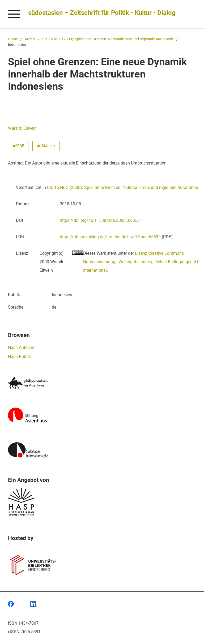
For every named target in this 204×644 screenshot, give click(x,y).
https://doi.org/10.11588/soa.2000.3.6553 (100, 220)
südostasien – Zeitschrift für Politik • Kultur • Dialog (102, 13)
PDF (18, 146)
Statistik (46, 146)
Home (13, 39)
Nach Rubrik (19, 356)
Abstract (16, 163)
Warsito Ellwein (22, 128)
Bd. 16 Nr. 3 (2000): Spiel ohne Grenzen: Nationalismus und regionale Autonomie (108, 39)
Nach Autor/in (21, 347)
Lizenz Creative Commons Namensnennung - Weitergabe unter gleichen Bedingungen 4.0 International (141, 262)
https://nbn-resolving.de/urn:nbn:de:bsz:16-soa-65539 (110, 237)
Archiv (30, 39)
